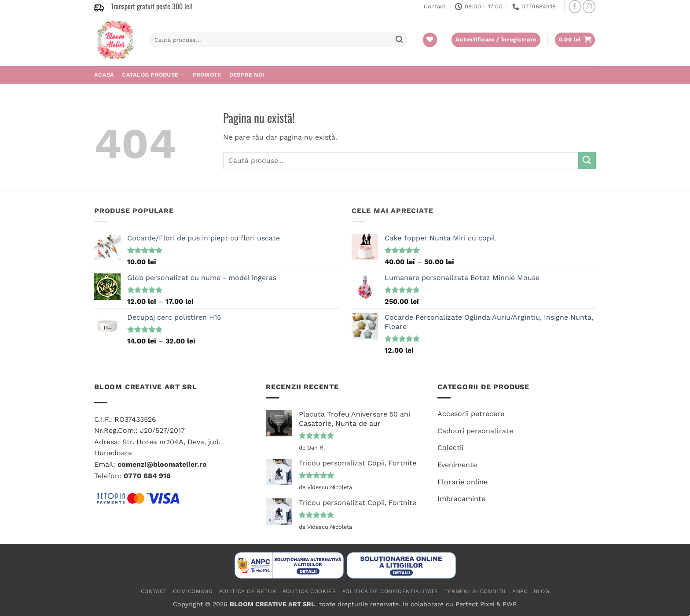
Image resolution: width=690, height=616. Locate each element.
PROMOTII (207, 75)
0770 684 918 (147, 476)
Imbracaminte (461, 499)
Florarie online (462, 482)
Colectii (450, 448)
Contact (435, 6)
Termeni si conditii (475, 591)
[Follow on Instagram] (589, 6)
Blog (541, 591)
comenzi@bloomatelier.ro (162, 464)
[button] (575, 40)
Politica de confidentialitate (390, 591)
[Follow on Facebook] (575, 6)
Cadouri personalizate (475, 431)
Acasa (104, 75)
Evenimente (457, 465)
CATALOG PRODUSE (153, 75)
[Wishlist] (430, 40)
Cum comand (193, 591)
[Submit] (399, 40)
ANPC (520, 591)
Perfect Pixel (475, 604)
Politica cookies (309, 591)
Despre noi (247, 75)
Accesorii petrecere (471, 414)
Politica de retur (248, 591)
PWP (509, 604)
